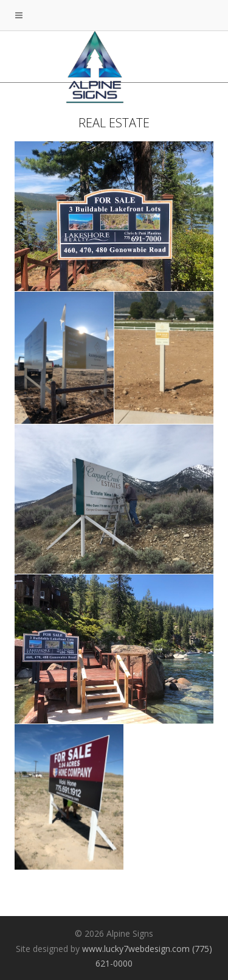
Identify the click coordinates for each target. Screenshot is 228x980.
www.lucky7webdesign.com (136, 949)
